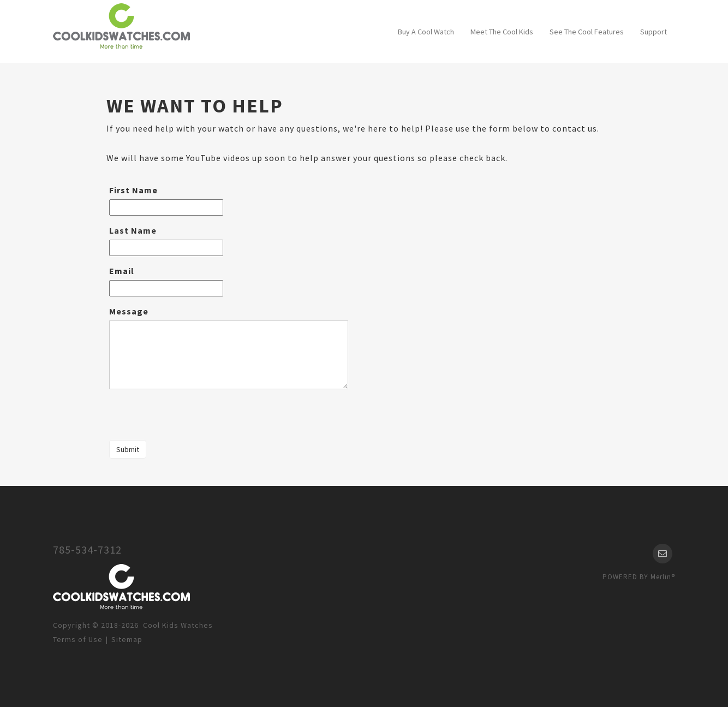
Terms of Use (78, 639)
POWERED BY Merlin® (639, 577)
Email (122, 271)
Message (129, 311)
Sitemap (127, 639)
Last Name (133, 230)
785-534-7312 (87, 549)
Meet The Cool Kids (502, 32)
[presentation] (189, 416)
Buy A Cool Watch (426, 32)
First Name (133, 190)
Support (654, 32)
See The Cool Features (587, 32)
